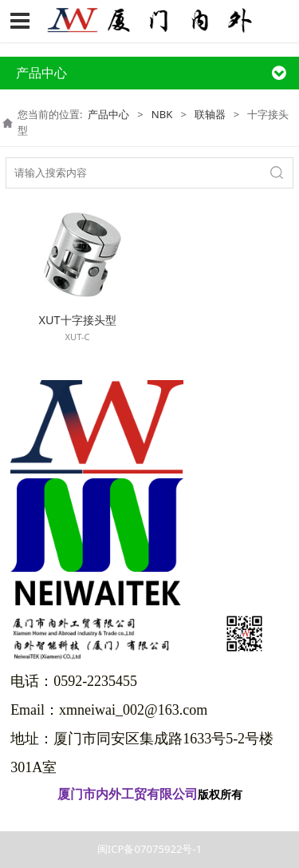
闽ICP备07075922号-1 (149, 849)
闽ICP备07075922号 (149, 816)
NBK (162, 114)
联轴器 (210, 114)
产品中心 (108, 114)
